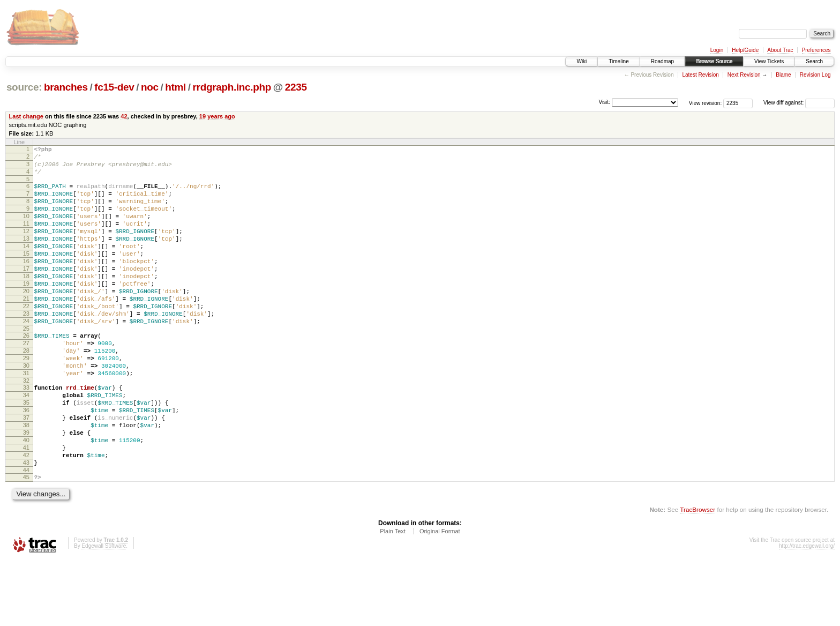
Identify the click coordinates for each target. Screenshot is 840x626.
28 (26, 391)
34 (26, 443)
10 (26, 229)
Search (814, 61)
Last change (26, 116)
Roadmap (662, 61)
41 (26, 507)
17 (26, 293)
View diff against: (799, 103)
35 (26, 452)
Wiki (582, 61)
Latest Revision (700, 75)
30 (26, 409)
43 (26, 525)
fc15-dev (114, 87)
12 (26, 247)
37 (26, 471)
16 (26, 284)
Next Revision (744, 75)
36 (26, 461)
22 (26, 338)
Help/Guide (745, 50)
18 (26, 302)
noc (150, 87)
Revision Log (815, 75)
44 (26, 534)
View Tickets (769, 61)
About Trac (780, 50)
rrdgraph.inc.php (232, 87)
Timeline (618, 61)
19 (26, 311)
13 (26, 256)
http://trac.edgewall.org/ (807, 612)
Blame (783, 75)
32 (26, 427)
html (175, 87)
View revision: (706, 103)
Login (717, 50)
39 (26, 489)
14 (26, 265)
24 (26, 356)
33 (26, 434)
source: (24, 87)
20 (26, 320)
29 (26, 400)
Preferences (816, 50)
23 (26, 347)
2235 (296, 87)
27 (26, 382)
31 (26, 418)
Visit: (604, 102)
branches (66, 87)
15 (26, 274)
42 (124, 116)
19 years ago (217, 116)
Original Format (440, 597)
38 (26, 480)
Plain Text (393, 597)
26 (26, 372)
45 (26, 541)
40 (26, 498)
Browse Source (714, 61)
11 (26, 238)
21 (26, 329)
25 (26, 366)
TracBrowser (697, 575)
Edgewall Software (104, 612)
